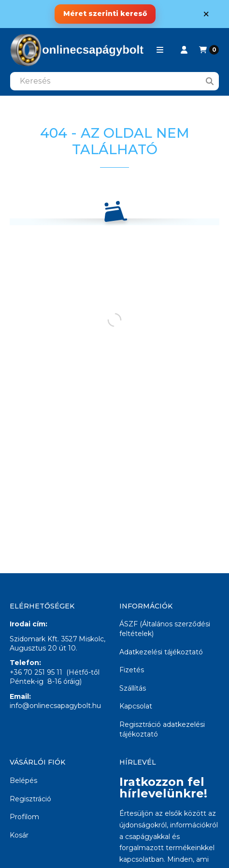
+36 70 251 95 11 (36, 672)
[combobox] (114, 81)
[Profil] (184, 50)
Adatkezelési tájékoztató (161, 652)
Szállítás (133, 688)
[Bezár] (206, 14)
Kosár (19, 835)
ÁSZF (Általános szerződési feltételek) (165, 629)
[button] (160, 50)
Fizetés (132, 670)
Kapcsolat (136, 706)
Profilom (24, 817)
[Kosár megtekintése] (209, 50)
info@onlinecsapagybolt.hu (55, 706)
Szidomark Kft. (34, 639)
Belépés (23, 781)
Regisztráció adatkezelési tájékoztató (162, 729)
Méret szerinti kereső (105, 14)
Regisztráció (30, 799)
